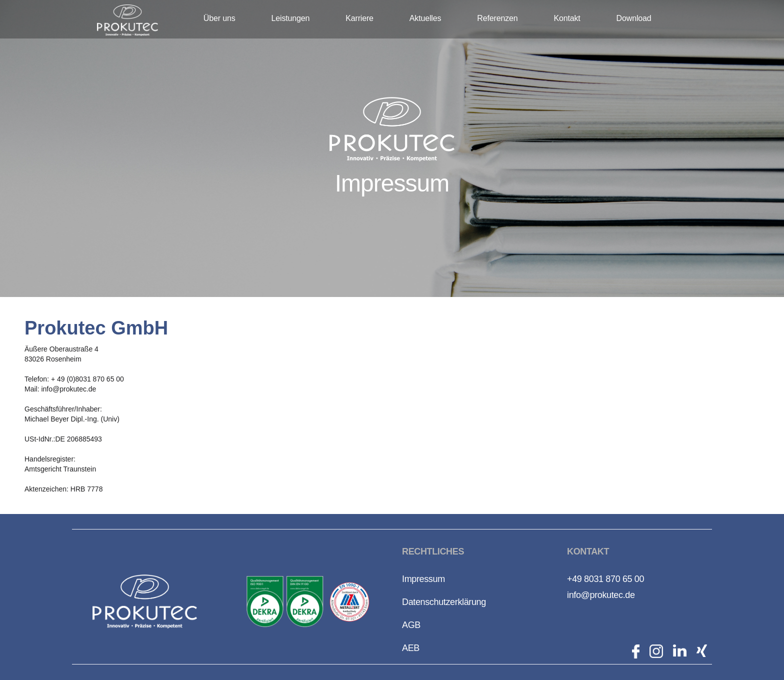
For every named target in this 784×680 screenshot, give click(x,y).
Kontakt (567, 18)
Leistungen (291, 18)
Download (634, 18)
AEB (411, 648)
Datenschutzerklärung (444, 602)
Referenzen (497, 18)
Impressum (423, 579)
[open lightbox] (265, 601)
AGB (411, 625)
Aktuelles (425, 18)
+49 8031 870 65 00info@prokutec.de (605, 587)
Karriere (359, 18)
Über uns (219, 18)
